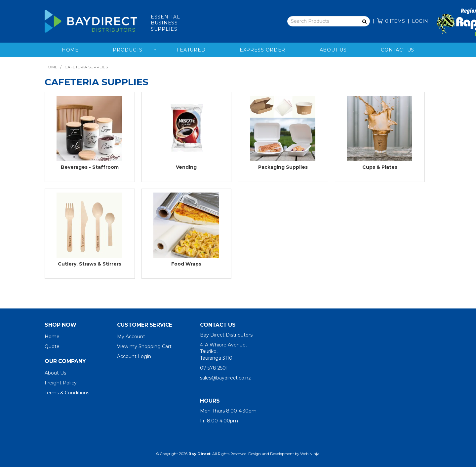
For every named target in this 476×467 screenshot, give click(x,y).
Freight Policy (61, 383)
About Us (333, 50)
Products (128, 50)
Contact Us (397, 50)
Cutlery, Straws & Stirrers (90, 264)
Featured (191, 50)
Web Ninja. (310, 454)
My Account (131, 337)
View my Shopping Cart (144, 346)
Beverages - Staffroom (90, 167)
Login (420, 21)
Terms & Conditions (67, 393)
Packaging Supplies (283, 167)
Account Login (134, 356)
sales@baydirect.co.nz (225, 378)
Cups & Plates (380, 167)
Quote (52, 346)
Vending (186, 167)
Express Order (262, 50)
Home (70, 50)
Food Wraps (186, 264)
